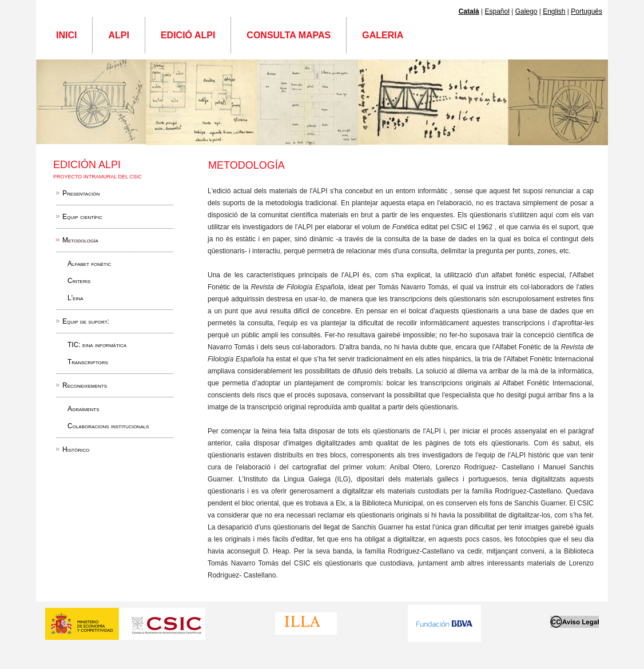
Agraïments (84, 409)
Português (587, 11)
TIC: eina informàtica (97, 345)
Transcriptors (88, 362)
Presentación (81, 193)
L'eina (75, 298)
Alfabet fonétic (89, 264)
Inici (66, 35)
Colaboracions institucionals (108, 426)
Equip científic (82, 217)
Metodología (80, 240)
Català (469, 11)
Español (497, 11)
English (554, 11)
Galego (526, 11)
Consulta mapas (289, 35)
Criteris (79, 281)
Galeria (383, 35)
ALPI (118, 35)
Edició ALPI (188, 35)
